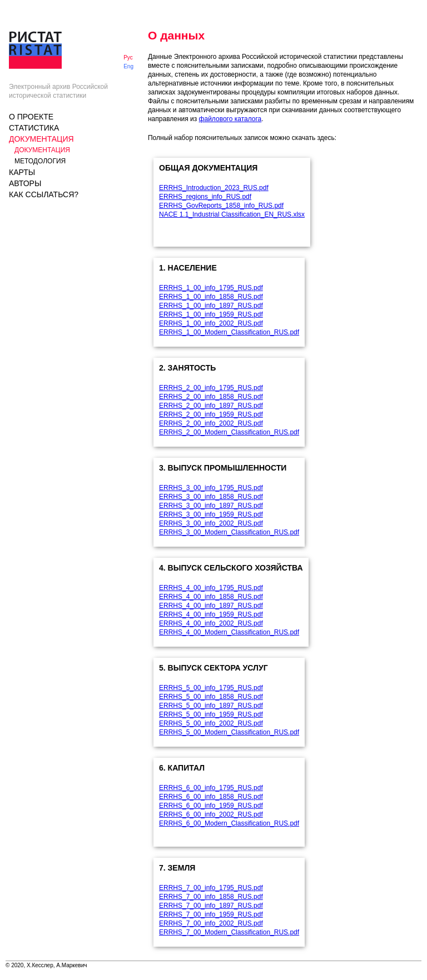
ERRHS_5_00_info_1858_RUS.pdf (211, 697)
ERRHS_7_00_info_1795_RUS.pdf (211, 888)
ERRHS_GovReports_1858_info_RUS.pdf (221, 206)
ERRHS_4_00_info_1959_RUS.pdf (211, 614)
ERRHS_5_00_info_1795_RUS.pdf (211, 688)
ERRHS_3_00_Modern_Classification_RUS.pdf (229, 532)
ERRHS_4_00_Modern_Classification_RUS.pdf (229, 632)
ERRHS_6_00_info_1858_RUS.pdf (211, 797)
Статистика (34, 128)
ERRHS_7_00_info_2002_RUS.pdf (211, 923)
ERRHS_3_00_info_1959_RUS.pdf (211, 514)
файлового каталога (230, 119)
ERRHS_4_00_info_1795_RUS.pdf (211, 588)
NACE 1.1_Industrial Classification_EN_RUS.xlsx (232, 214)
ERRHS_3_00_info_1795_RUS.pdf (211, 488)
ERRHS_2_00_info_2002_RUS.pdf (211, 423)
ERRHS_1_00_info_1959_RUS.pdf (211, 314)
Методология (40, 161)
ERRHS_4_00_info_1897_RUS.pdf (211, 606)
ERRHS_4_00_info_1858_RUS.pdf (211, 597)
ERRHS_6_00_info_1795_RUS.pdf (211, 788)
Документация (41, 139)
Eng (128, 66)
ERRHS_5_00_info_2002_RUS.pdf (211, 723)
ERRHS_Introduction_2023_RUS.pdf (214, 188)
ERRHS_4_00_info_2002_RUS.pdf (211, 623)
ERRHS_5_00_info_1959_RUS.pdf (211, 714)
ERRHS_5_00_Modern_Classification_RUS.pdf (229, 732)
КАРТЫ (22, 172)
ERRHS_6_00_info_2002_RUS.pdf (211, 814)
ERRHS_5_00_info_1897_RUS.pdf (211, 706)
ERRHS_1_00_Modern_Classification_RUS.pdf (229, 332)
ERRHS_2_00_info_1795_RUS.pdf (211, 388)
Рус (128, 57)
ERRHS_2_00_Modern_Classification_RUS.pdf (229, 432)
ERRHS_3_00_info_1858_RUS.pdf (211, 497)
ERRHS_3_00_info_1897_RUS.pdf (211, 506)
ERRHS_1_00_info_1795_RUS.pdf (211, 288)
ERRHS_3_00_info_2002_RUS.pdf (211, 523)
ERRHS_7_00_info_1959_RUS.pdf (211, 914)
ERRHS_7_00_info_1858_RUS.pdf (211, 897)
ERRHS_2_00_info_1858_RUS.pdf (211, 397)
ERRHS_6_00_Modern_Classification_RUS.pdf (229, 823)
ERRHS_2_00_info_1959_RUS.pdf (211, 414)
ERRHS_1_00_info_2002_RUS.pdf (211, 323)
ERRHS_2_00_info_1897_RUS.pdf (211, 406)
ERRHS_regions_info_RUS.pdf (205, 197)
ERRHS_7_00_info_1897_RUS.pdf (211, 906)
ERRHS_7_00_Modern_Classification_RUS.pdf (229, 932)
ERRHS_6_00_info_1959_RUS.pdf (211, 806)
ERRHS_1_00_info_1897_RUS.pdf (211, 306)
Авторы (25, 183)
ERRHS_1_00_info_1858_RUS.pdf (211, 297)
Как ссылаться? (44, 194)
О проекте (31, 117)
